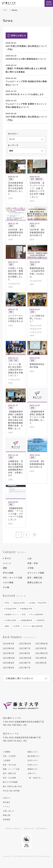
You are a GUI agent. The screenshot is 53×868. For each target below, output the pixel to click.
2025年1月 (25, 653)
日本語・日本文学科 (38, 603)
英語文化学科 (19, 603)
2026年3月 (9, 643)
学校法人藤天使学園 (11, 791)
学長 (7, 603)
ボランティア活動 (36, 573)
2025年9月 (9, 648)
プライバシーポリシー (13, 828)
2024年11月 (9, 658)
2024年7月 (25, 663)
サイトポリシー (42, 828)
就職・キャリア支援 (11, 769)
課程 (5, 568)
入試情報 (7, 760)
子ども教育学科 (37, 615)
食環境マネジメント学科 (15, 615)
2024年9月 (41, 658)
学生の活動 (8, 573)
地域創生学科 (27, 609)
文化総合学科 (11, 609)
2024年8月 (9, 663)
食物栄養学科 (27, 620)
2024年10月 (25, 658)
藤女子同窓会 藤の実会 (12, 786)
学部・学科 (33, 563)
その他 (6, 587)
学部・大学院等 (9, 756)
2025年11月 (25, 643)
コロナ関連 (8, 582)
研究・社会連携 (9, 778)
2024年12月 (42, 653)
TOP (5, 10)
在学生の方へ (33, 760)
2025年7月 (25, 648)
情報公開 (7, 815)
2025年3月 (41, 648)
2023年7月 (25, 668)
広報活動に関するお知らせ (19, 678)
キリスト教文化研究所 (33, 626)
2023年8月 (9, 668)
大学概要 (7, 752)
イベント (7, 563)
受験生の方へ (33, 752)
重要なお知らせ (35, 582)
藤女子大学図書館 (10, 782)
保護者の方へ (33, 769)
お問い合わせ (8, 811)
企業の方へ (32, 773)
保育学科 (41, 620)
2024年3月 (41, 663)
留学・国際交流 (35, 578)
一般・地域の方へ (35, 778)
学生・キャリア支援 (12, 578)
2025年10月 (42, 643)
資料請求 (7, 802)
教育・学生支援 (9, 765)
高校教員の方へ (34, 756)
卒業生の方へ (33, 765)
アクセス (7, 806)
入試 (29, 558)
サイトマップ (29, 828)
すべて (8, 558)
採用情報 (7, 819)
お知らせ (7, 798)
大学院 (30, 568)
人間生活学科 (11, 620)
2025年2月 (9, 653)
